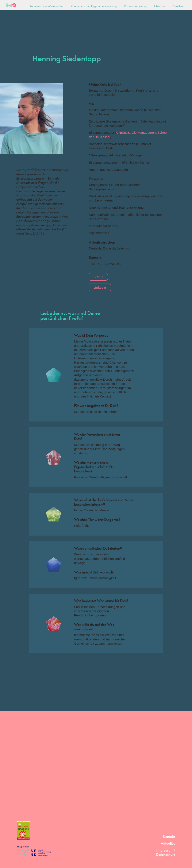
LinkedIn (100, 287)
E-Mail (98, 277)
